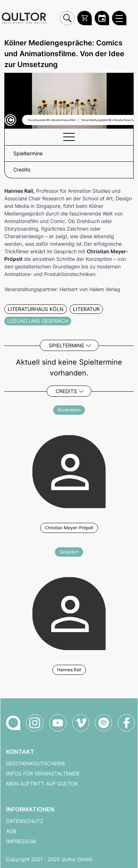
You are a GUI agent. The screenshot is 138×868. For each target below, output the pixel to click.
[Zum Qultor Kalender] (102, 18)
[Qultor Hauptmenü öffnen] (119, 18)
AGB (11, 831)
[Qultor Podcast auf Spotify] (103, 723)
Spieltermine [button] (28, 153)
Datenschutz (25, 821)
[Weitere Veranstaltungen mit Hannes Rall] (69, 613)
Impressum (21, 841)
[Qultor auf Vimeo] (81, 723)
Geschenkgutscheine (36, 764)
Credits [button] (22, 170)
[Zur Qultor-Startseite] (13, 723)
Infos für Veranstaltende (43, 774)
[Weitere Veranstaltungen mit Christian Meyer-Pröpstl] (69, 471)
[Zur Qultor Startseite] (24, 18)
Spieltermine (66, 345)
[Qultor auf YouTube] (58, 723)
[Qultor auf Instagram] (35, 723)
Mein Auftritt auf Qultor (42, 784)
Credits (66, 391)
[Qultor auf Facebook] (126, 723)
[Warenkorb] (85, 18)
